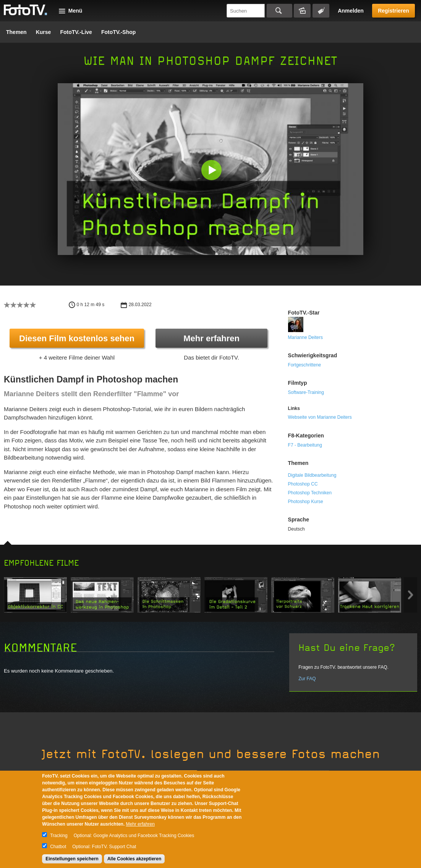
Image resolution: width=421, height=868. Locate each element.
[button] (212, 171)
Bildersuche (302, 11)
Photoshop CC (303, 484)
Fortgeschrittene (305, 365)
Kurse (44, 32)
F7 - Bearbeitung (305, 445)
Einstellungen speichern (72, 859)
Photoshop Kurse (306, 502)
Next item (410, 595)
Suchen (279, 11)
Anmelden (351, 11)
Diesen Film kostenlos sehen (77, 338)
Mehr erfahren (211, 338)
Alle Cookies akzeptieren (134, 859)
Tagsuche (321, 11)
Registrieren (393, 11)
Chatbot (58, 847)
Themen (16, 32)
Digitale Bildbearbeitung (312, 475)
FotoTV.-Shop (118, 32)
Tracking (59, 836)
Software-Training (306, 392)
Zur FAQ (307, 679)
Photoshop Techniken (310, 493)
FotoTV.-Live (76, 32)
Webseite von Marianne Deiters (320, 417)
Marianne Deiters (305, 337)
